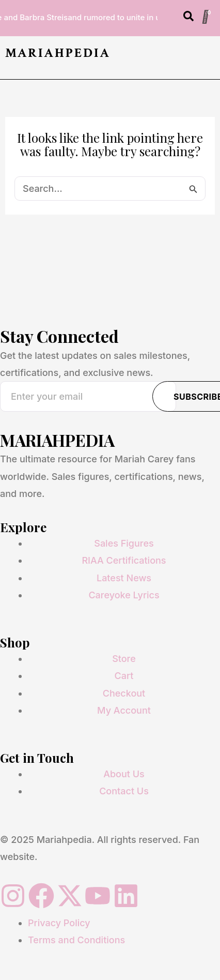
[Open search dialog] (188, 18)
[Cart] (206, 17)
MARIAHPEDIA (58, 53)
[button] (211, 57)
